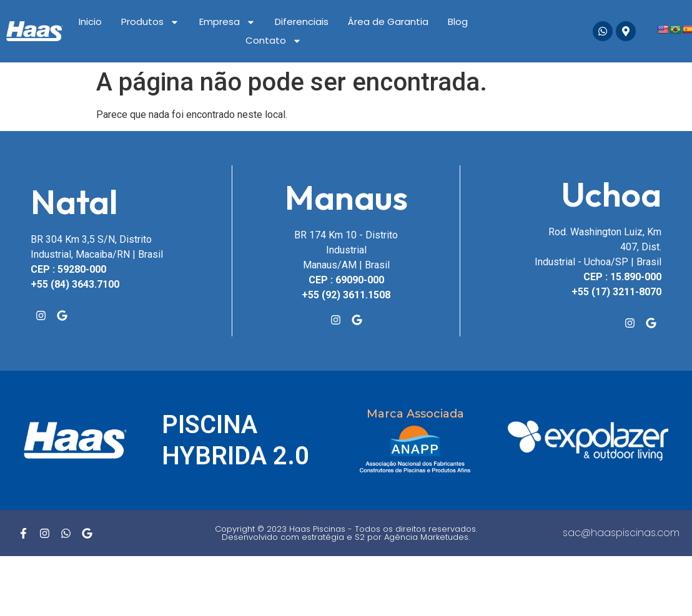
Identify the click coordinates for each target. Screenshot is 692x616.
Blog (458, 22)
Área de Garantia (388, 22)
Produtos (150, 22)
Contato (274, 41)
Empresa (227, 22)
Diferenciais (302, 22)
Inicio (90, 22)
